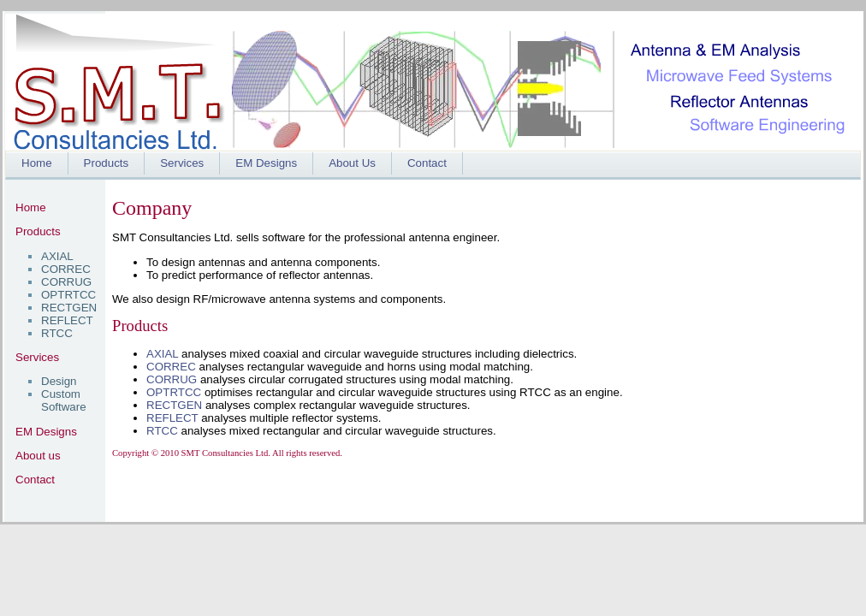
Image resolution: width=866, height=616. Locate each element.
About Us (352, 163)
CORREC (66, 269)
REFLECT (67, 320)
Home (37, 163)
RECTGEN (69, 308)
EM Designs (266, 163)
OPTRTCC (68, 295)
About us (38, 456)
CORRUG (66, 282)
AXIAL (57, 256)
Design (59, 381)
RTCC (57, 333)
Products (107, 163)
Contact (427, 163)
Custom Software (64, 400)
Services (182, 163)
